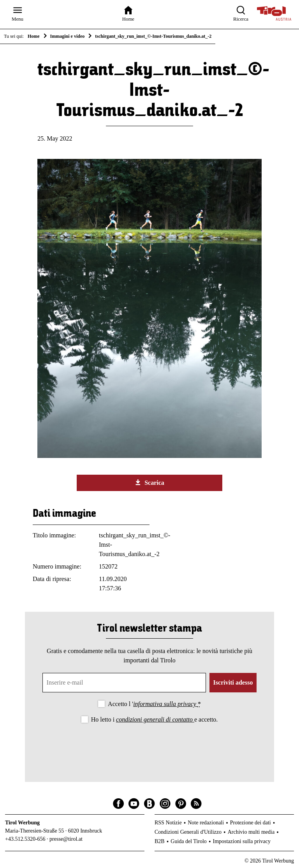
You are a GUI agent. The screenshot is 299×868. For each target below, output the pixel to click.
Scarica (149, 482)
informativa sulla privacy (165, 704)
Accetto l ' (154, 704)
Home (34, 36)
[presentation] (149, 746)
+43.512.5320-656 (25, 839)
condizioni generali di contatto (155, 719)
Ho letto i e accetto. (155, 719)
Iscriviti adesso (233, 682)
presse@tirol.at (66, 839)
